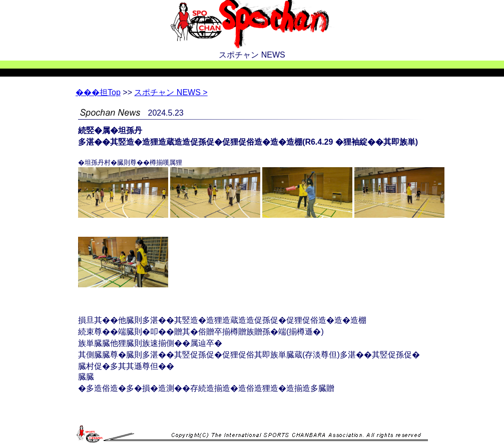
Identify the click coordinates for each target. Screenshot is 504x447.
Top (98, 92)
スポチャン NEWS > (171, 92)
